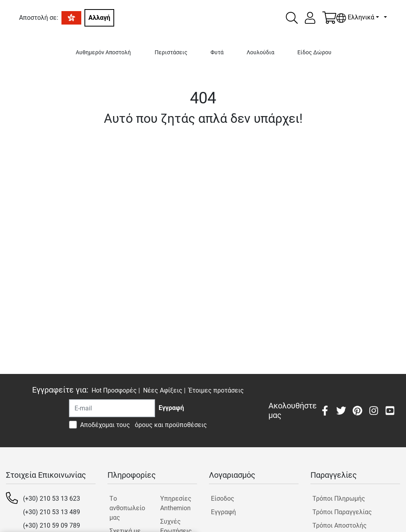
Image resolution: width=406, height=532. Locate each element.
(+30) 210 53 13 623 (52, 499)
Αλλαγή (99, 18)
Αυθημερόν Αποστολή (103, 52)
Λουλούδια (260, 52)
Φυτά (217, 52)
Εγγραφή (223, 512)
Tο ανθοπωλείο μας (127, 508)
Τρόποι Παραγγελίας (342, 512)
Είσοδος (223, 499)
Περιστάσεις (171, 52)
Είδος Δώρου (314, 52)
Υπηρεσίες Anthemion (176, 503)
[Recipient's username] (112, 408)
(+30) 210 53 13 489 (52, 512)
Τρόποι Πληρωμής (339, 499)
